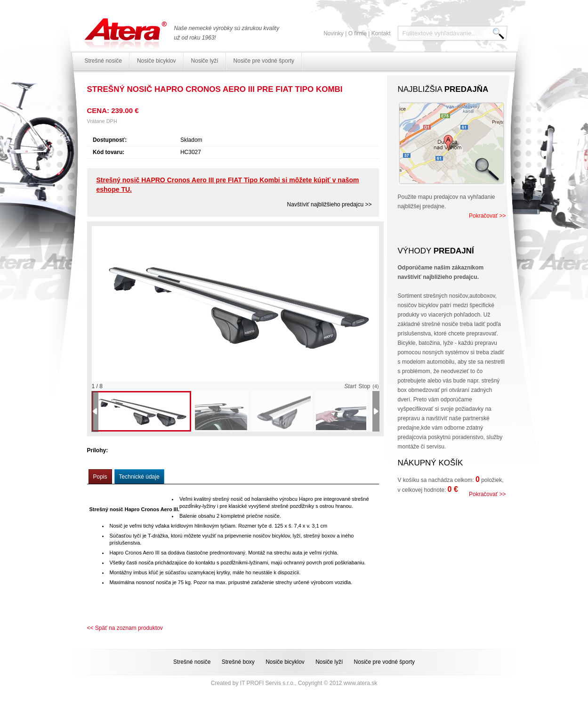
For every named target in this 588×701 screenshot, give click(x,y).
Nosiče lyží (205, 61)
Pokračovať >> (487, 216)
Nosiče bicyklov (157, 61)
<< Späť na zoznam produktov (125, 628)
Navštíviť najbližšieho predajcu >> (330, 204)
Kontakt (381, 33)
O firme (358, 33)
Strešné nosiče (103, 61)
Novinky (334, 33)
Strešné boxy (238, 662)
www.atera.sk (360, 683)
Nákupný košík (431, 463)
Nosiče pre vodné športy (264, 61)
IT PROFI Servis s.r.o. (267, 683)
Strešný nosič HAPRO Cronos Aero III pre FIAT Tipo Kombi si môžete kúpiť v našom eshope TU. (228, 185)
